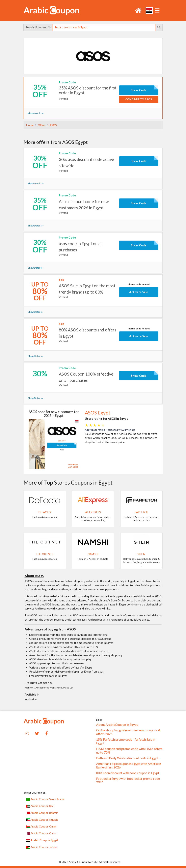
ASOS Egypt (98, 413)
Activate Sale (139, 292)
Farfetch (141, 512)
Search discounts (38, 27)
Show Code (139, 90)
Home (30, 125)
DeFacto (45, 512)
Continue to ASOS (139, 99)
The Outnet (45, 554)
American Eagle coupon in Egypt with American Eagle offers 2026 (129, 765)
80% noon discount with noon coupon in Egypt (128, 773)
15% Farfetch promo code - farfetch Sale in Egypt (126, 741)
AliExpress (93, 512)
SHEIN (141, 554)
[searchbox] (104, 28)
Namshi (93, 554)
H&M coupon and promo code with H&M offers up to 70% (129, 751)
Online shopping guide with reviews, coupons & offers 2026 (128, 732)
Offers (41, 125)
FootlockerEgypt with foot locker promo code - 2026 (129, 780)
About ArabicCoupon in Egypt (117, 725)
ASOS (53, 125)
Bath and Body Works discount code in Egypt (127, 758)
